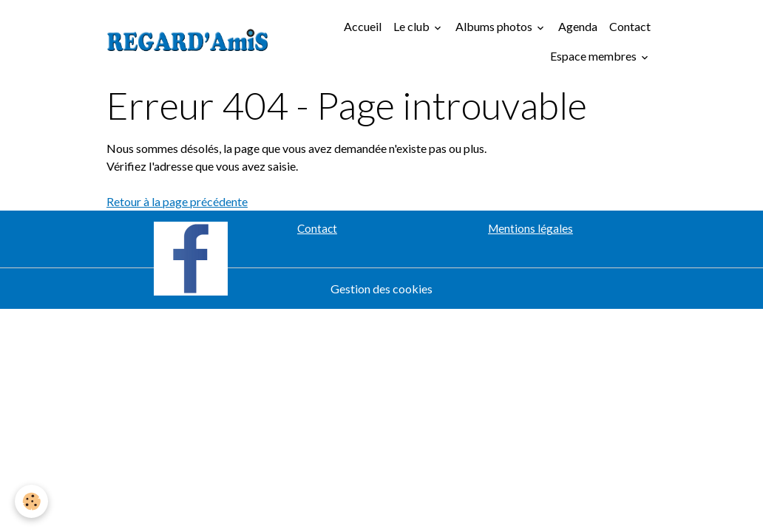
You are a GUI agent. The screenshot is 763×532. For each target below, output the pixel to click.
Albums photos (495, 26)
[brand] (188, 41)
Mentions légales (530, 228)
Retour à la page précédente (177, 201)
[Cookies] (31, 501)
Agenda (578, 26)
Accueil (363, 26)
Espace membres (594, 56)
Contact (630, 26)
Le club (413, 26)
